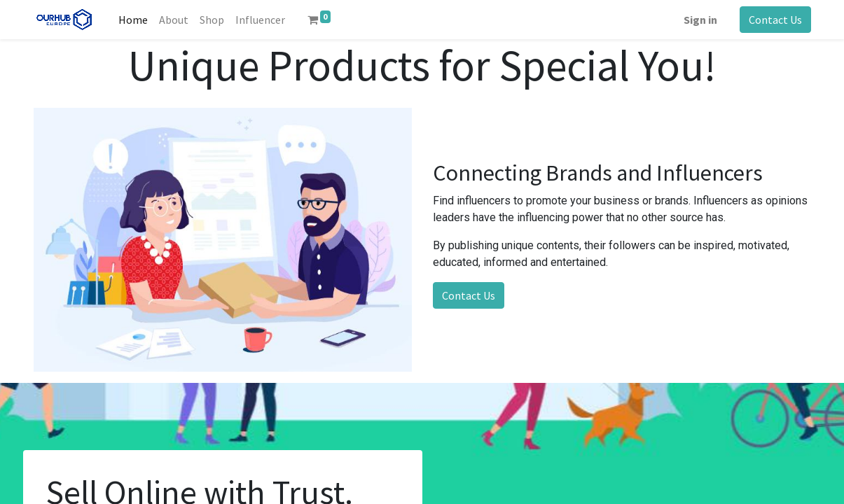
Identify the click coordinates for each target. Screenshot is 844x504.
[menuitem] (133, 20)
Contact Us (775, 20)
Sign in (700, 20)
